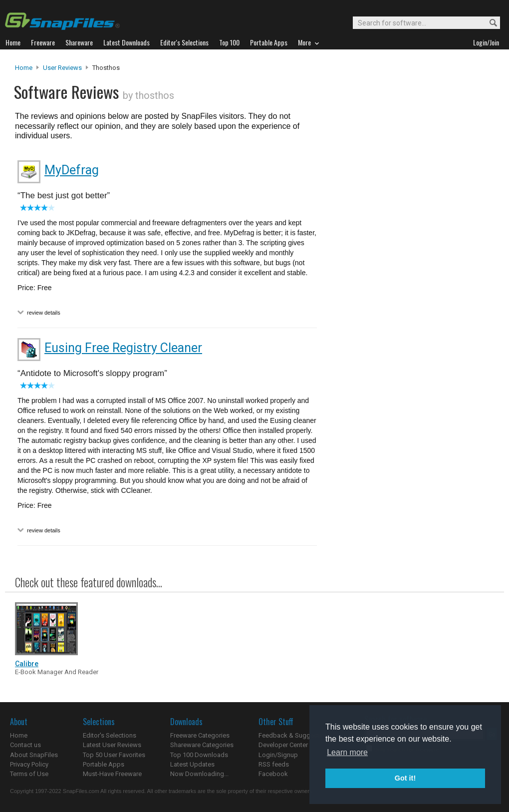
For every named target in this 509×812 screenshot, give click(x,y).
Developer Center (283, 745)
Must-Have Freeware (112, 774)
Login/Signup (278, 755)
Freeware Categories (200, 735)
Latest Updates (192, 764)
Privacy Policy (29, 764)
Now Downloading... (199, 774)
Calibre (27, 664)
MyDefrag (72, 170)
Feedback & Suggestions (295, 735)
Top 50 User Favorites (114, 755)
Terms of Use (29, 774)
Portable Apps (104, 764)
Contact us (25, 745)
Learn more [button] (347, 752)
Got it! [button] (405, 778)
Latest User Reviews (112, 745)
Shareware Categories (202, 745)
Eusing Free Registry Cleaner (123, 348)
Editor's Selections (110, 735)
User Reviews (62, 68)
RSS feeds (274, 764)
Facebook (273, 774)
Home (24, 68)
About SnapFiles (34, 755)
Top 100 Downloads (199, 755)
